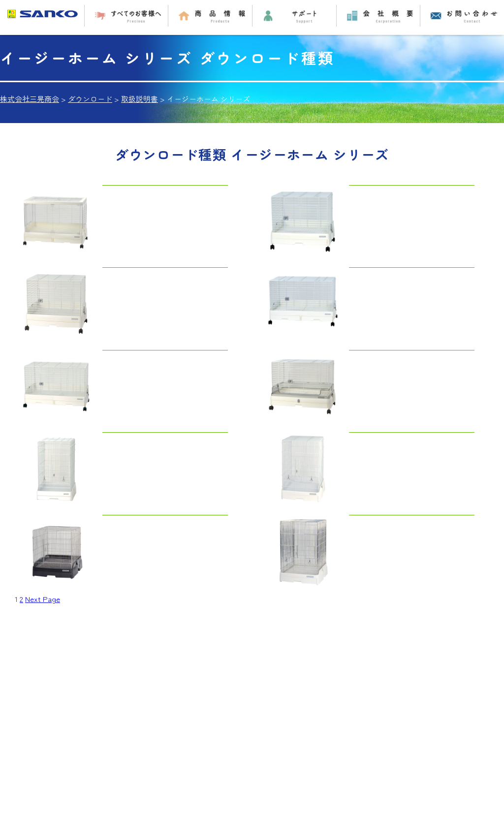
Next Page (43, 599)
